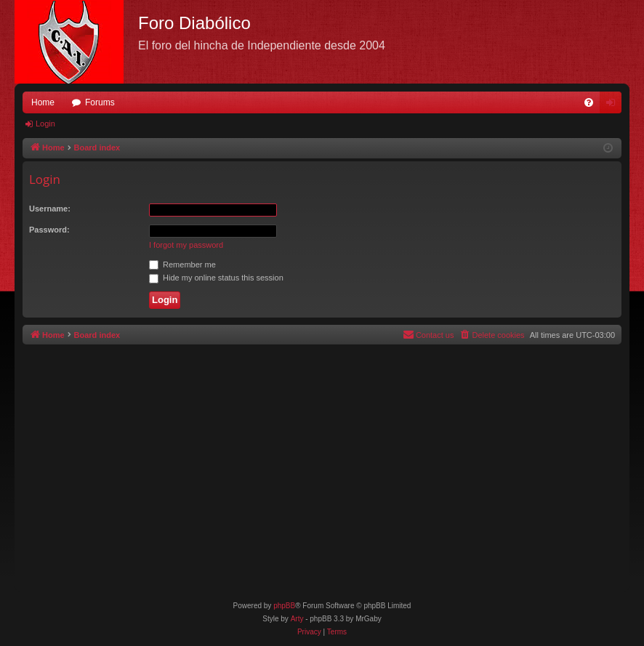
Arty (297, 619)
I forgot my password (186, 245)
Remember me (182, 265)
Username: (50, 209)
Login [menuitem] (614, 105)
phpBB (284, 606)
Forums (100, 102)
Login (45, 124)
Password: (49, 230)
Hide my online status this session (216, 278)
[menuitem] (589, 102)
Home (43, 102)
